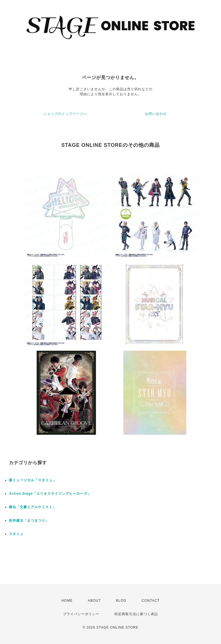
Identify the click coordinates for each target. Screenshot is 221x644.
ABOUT (94, 601)
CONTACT (151, 601)
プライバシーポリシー (81, 614)
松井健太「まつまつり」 (29, 520)
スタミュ (16, 534)
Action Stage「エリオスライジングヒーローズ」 (50, 494)
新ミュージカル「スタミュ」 (33, 480)
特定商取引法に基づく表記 (136, 614)
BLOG (121, 601)
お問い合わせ (156, 114)
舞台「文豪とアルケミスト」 (33, 507)
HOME (67, 601)
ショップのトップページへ (65, 114)
